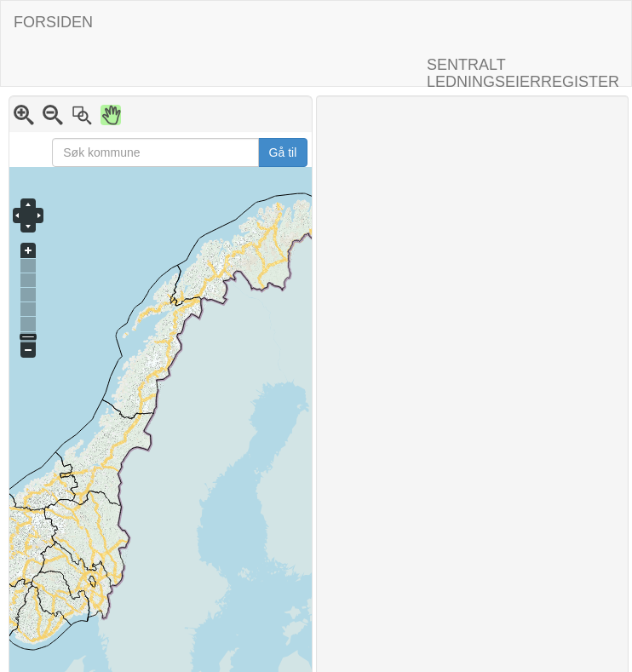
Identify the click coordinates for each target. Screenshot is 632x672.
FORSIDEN (53, 22)
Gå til (283, 152)
